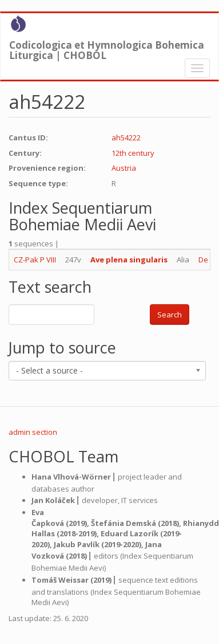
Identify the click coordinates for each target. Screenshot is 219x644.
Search (170, 315)
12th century (133, 153)
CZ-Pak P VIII (35, 260)
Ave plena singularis (129, 260)
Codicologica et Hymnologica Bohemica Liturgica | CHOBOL (107, 48)
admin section (33, 432)
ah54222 (126, 138)
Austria (124, 168)
